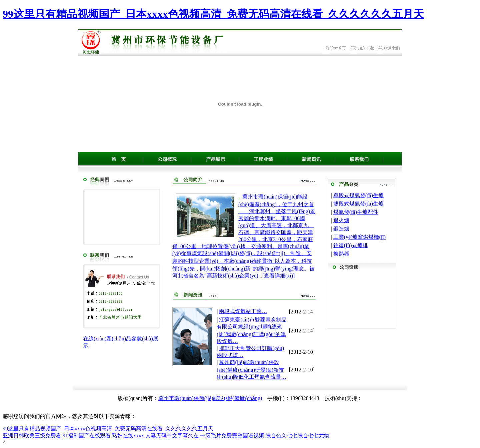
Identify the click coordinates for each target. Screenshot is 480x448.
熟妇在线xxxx (128, 436)
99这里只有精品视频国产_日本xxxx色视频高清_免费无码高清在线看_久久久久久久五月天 (213, 14)
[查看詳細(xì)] (279, 276)
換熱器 (341, 254)
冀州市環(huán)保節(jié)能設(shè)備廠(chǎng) (210, 398)
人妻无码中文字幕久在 (172, 436)
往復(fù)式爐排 (351, 245)
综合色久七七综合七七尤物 (297, 436)
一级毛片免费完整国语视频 (232, 436)
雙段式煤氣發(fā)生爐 (358, 204)
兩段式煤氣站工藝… (243, 311)
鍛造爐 (341, 229)
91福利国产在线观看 (87, 436)
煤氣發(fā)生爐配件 (356, 212)
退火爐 (341, 220)
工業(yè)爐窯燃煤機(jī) (359, 237)
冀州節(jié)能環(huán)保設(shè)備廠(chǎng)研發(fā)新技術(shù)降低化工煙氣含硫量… (251, 370)
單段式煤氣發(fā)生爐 (358, 195)
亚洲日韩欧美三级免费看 (32, 436)
